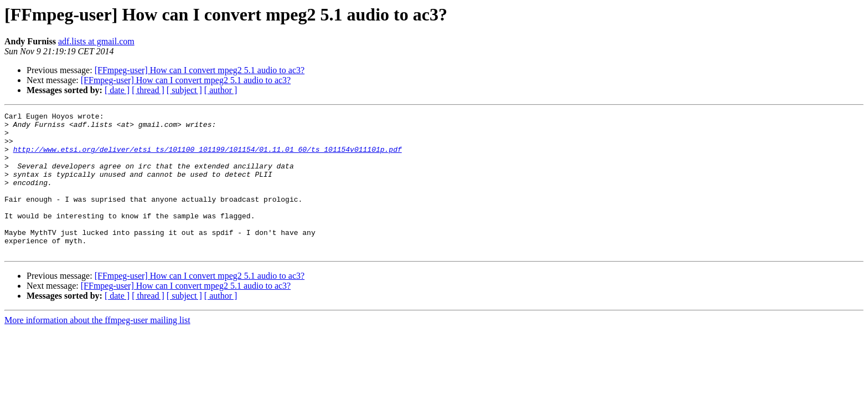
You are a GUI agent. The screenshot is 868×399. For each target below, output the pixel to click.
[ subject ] (184, 90)
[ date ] (117, 90)
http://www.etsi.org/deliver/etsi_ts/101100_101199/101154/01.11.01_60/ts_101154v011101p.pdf (208, 157)
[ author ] (221, 90)
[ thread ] (148, 90)
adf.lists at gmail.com (96, 41)
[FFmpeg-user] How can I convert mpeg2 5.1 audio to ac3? (200, 70)
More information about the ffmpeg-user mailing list (97, 348)
